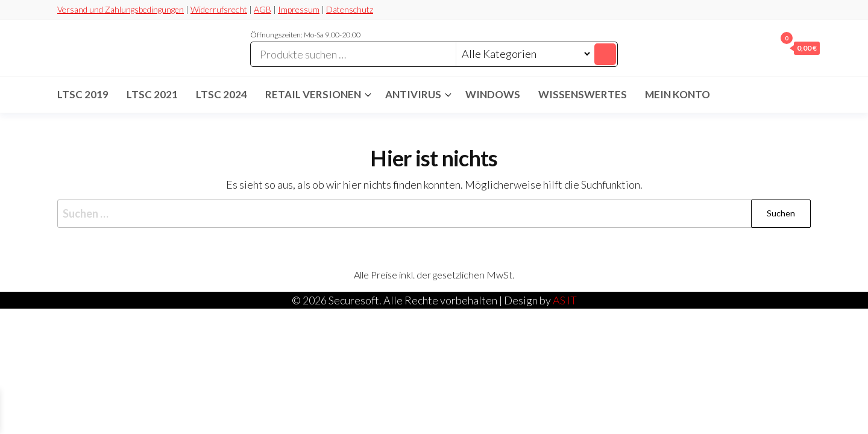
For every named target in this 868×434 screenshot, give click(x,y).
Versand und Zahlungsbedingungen (121, 9)
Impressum (299, 9)
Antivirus (413, 94)
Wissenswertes (583, 94)
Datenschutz (350, 9)
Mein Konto (678, 94)
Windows (493, 94)
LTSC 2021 (152, 94)
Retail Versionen (313, 94)
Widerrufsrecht (219, 9)
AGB (263, 9)
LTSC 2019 (83, 94)
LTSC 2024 (222, 94)
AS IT (565, 300)
